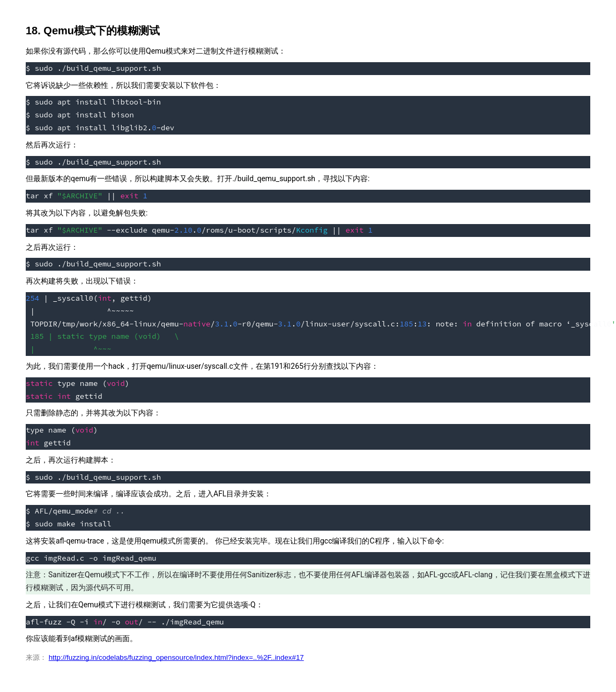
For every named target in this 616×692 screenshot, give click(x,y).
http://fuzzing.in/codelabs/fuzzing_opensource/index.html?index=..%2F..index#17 (176, 657)
